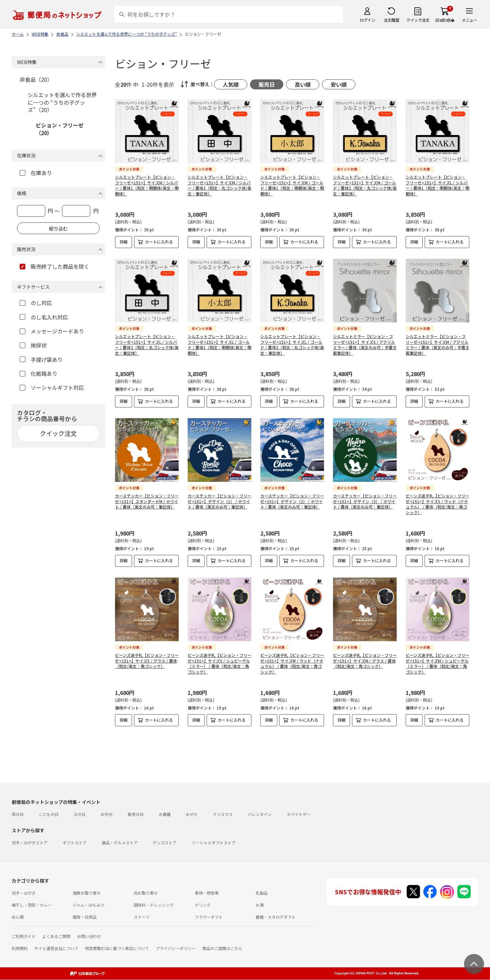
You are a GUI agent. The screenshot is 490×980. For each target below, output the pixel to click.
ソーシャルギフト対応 (52, 387)
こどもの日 (49, 814)
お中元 (107, 814)
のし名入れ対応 (44, 317)
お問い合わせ (89, 936)
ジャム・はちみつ (88, 905)
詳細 (124, 242)
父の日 (80, 814)
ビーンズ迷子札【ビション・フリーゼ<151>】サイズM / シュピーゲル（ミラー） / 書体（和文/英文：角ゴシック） (437, 663)
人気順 (231, 84)
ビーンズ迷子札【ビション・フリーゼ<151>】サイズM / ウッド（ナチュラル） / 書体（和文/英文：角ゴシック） (292, 663)
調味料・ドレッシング (154, 905)
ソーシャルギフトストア (214, 842)
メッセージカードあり (52, 331)
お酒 (260, 905)
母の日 (18, 814)
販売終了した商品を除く (54, 266)
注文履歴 (391, 20)
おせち (192, 814)
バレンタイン (260, 814)
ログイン (367, 20)
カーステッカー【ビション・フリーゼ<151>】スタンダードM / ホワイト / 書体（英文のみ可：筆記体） (147, 501)
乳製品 (262, 893)
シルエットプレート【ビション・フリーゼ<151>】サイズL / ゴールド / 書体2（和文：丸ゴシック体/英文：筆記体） (292, 345)
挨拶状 (33, 345)
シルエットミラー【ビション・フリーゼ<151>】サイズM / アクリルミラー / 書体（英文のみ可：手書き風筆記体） (437, 345)
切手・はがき (24, 893)
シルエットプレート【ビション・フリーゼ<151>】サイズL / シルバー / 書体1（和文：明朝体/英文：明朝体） (437, 185)
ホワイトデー (299, 814)
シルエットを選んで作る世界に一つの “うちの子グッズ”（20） (62, 102)
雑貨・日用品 (85, 917)
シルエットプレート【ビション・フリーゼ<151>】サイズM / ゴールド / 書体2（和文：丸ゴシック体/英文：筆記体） (365, 185)
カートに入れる (159, 242)
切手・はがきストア (30, 842)
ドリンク (203, 905)
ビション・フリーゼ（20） (60, 129)
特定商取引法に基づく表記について (117, 948)
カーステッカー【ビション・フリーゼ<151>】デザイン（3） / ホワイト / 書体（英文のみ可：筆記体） (365, 501)
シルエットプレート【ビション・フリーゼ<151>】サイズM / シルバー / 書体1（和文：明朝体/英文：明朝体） (147, 185)
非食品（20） (36, 79)
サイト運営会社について (56, 948)
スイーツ (142, 917)
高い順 (303, 84)
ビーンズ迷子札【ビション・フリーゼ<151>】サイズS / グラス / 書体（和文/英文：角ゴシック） (147, 661)
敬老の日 (136, 814)
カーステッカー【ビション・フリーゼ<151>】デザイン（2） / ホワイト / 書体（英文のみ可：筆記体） (292, 501)
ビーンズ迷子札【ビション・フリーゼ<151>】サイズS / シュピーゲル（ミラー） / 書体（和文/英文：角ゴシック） (219, 663)
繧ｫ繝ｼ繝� (445, 20)
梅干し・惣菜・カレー (32, 905)
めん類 (18, 917)
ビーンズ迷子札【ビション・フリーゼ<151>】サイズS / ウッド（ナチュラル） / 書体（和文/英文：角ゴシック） (437, 504)
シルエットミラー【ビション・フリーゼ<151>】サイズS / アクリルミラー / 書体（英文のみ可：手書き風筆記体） (365, 345)
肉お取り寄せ (146, 893)
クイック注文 (418, 20)
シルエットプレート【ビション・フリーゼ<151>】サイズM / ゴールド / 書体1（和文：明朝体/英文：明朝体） (292, 185)
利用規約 (20, 948)
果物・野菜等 (207, 893)
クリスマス (223, 814)
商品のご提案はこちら (222, 948)
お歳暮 (165, 814)
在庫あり (36, 173)
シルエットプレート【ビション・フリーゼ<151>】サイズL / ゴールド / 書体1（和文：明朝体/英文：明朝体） (219, 345)
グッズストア (165, 842)
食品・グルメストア (120, 842)
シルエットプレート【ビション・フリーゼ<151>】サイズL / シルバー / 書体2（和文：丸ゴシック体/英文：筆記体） (147, 345)
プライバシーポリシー (176, 948)
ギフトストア (75, 842)
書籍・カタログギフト (276, 917)
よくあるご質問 (56, 936)
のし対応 (36, 303)
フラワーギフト (209, 917)
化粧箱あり (38, 373)
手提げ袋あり (41, 359)
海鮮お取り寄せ (87, 893)
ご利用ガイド (24, 936)
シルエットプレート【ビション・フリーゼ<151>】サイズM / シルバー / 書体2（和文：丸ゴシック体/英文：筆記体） (219, 185)
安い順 (339, 84)
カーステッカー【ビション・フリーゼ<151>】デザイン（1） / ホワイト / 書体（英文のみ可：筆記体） (219, 501)
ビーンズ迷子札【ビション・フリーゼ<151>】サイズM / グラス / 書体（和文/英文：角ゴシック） (365, 661)
